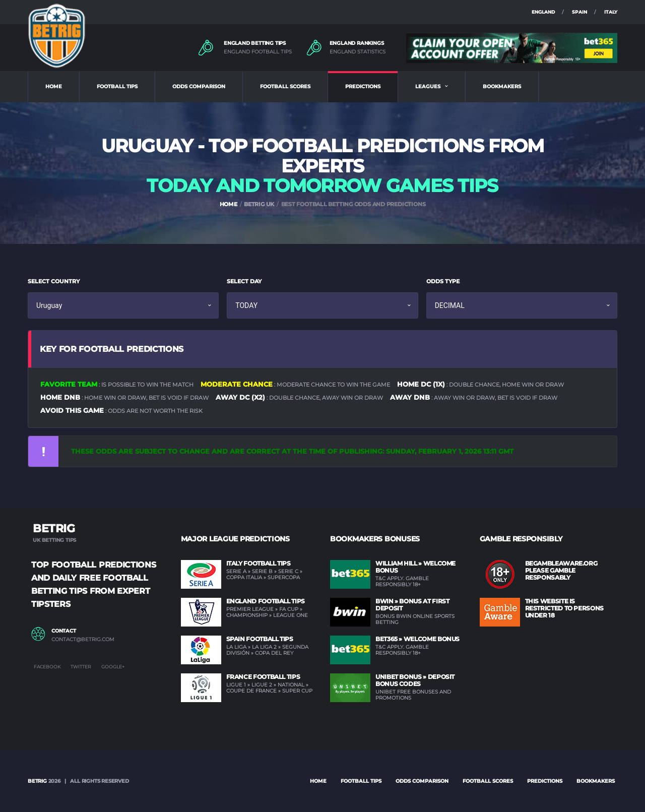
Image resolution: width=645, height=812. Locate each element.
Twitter (81, 667)
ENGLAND (543, 12)
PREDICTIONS (363, 86)
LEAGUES (428, 86)
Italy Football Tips (259, 563)
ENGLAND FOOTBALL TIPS (258, 52)
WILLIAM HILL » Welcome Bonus (415, 567)
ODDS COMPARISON (199, 86)
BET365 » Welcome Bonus (417, 639)
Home (318, 781)
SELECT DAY (244, 281)
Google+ (113, 667)
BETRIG (37, 781)
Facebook (47, 667)
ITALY (611, 12)
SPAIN (579, 12)
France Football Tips (263, 677)
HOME (54, 86)
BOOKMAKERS (502, 86)
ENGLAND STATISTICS (358, 52)
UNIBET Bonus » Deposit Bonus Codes (415, 680)
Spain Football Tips (260, 639)
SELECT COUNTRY (54, 281)
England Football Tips (266, 601)
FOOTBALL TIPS (117, 86)
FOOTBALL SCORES (285, 86)
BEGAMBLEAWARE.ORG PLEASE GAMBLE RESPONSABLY (561, 570)
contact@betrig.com (83, 640)
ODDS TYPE (443, 281)
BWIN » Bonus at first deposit (412, 605)
